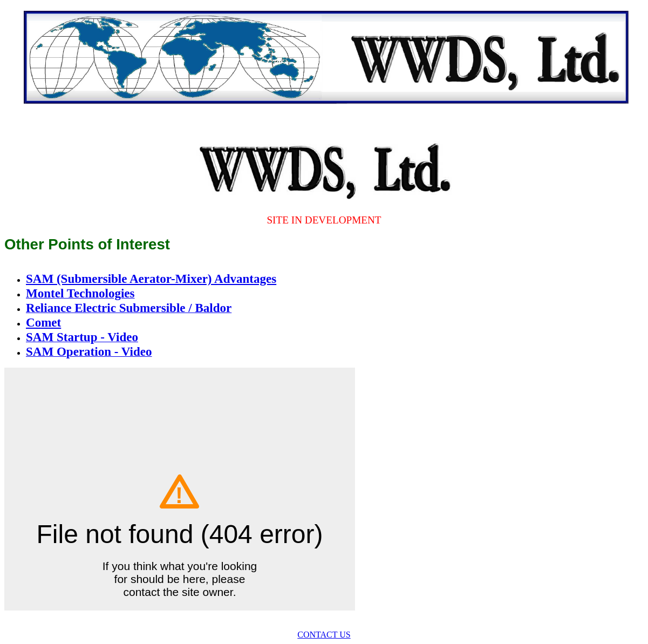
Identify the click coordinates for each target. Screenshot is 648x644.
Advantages (245, 279)
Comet (43, 322)
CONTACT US (324, 635)
